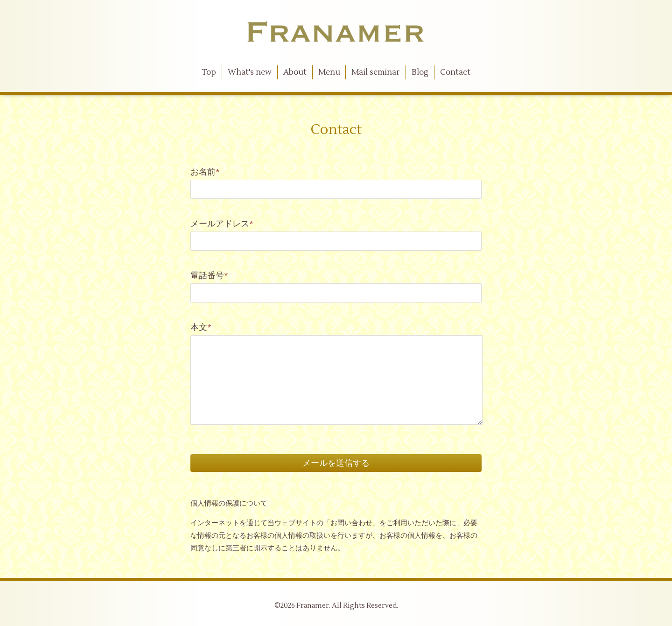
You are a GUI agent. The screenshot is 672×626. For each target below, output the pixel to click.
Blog (420, 72)
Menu (329, 72)
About (295, 72)
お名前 (205, 172)
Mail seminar (376, 72)
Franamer (313, 606)
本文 (201, 327)
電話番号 (209, 276)
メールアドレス (222, 224)
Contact (455, 72)
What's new (250, 72)
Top (209, 72)
